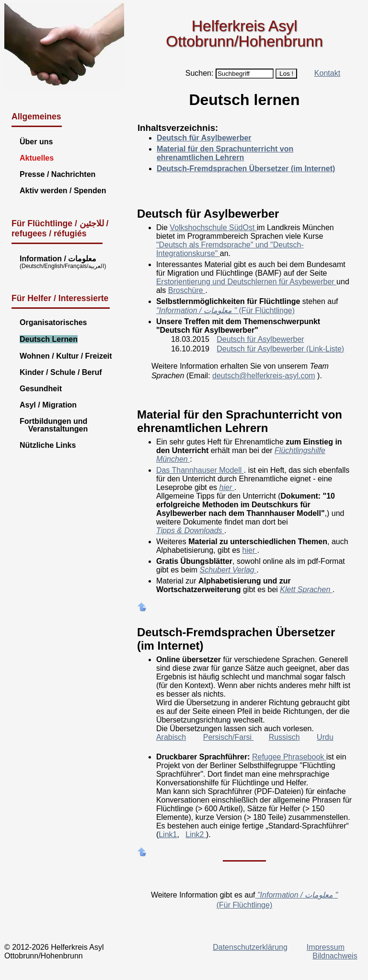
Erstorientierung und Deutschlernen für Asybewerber (246, 282)
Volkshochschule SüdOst (213, 227)
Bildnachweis (335, 956)
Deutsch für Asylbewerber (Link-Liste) (280, 349)
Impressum (326, 947)
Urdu (325, 737)
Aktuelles (37, 158)
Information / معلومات (58, 259)
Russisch (284, 737)
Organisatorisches (53, 322)
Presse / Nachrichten (57, 174)
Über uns (36, 142)
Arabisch (171, 737)
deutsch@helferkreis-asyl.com (264, 376)
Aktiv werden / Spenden (63, 191)
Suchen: (200, 73)
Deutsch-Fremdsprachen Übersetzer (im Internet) (246, 169)
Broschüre (187, 290)
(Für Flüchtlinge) (225, 310)
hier (250, 550)
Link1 (168, 834)
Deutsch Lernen (49, 339)
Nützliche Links (48, 445)
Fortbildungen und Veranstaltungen (54, 425)
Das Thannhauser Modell (200, 470)
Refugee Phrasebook (289, 757)
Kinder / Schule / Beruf (61, 372)
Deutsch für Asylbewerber (204, 138)
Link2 (196, 834)
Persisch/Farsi (229, 737)
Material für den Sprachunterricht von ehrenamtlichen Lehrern (225, 153)
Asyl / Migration (48, 405)
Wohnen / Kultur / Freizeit (66, 356)
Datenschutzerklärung (250, 947)
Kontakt (327, 73)
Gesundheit (41, 389)
